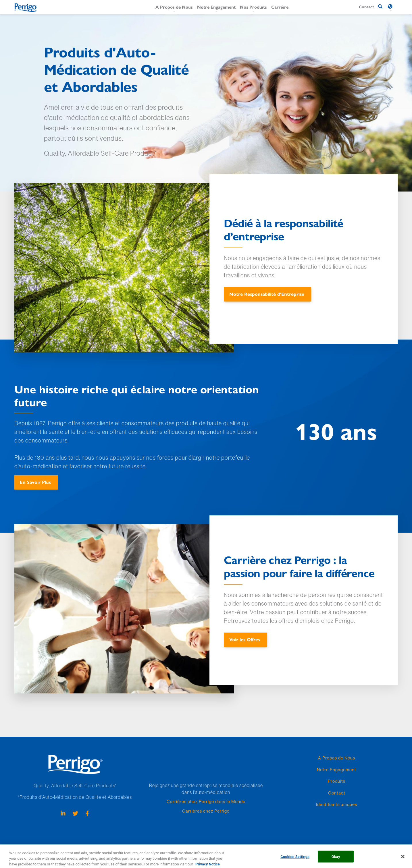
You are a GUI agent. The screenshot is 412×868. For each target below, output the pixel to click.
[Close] (403, 859)
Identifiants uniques (337, 804)
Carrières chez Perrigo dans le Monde (206, 802)
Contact (337, 793)
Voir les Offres (245, 639)
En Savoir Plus (35, 482)
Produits (337, 781)
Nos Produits (253, 7)
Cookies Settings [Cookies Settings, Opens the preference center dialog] (295, 858)
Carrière (280, 7)
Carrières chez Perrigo (206, 811)
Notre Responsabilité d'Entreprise (267, 294)
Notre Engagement (216, 7)
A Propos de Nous (174, 7)
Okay (336, 858)
